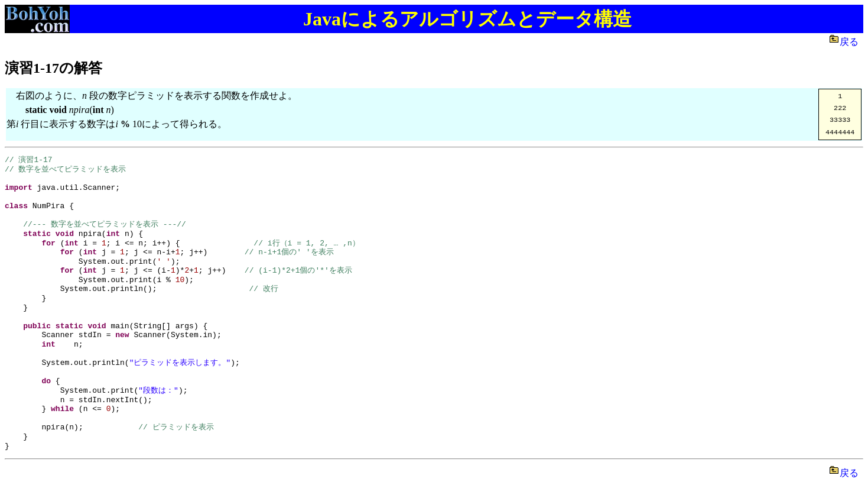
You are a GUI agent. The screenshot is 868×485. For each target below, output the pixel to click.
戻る (851, 42)
